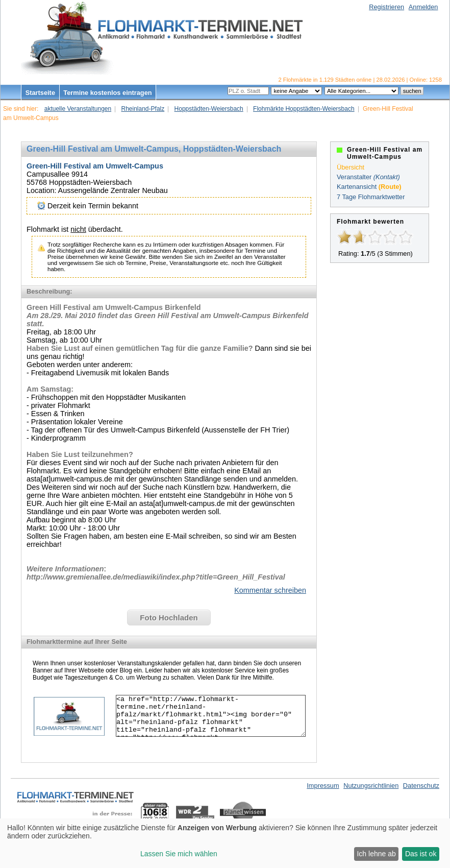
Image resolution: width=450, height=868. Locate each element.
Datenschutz (421, 786)
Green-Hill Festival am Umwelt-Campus (95, 166)
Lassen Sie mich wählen (179, 854)
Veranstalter (354, 177)
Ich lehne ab (376, 854)
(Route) (390, 187)
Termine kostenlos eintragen (107, 93)
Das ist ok (421, 854)
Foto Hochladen (169, 618)
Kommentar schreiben (270, 590)
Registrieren (386, 7)
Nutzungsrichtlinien (371, 786)
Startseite (40, 93)
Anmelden (423, 7)
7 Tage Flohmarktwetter (371, 197)
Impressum (323, 786)
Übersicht (351, 167)
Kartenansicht (357, 187)
